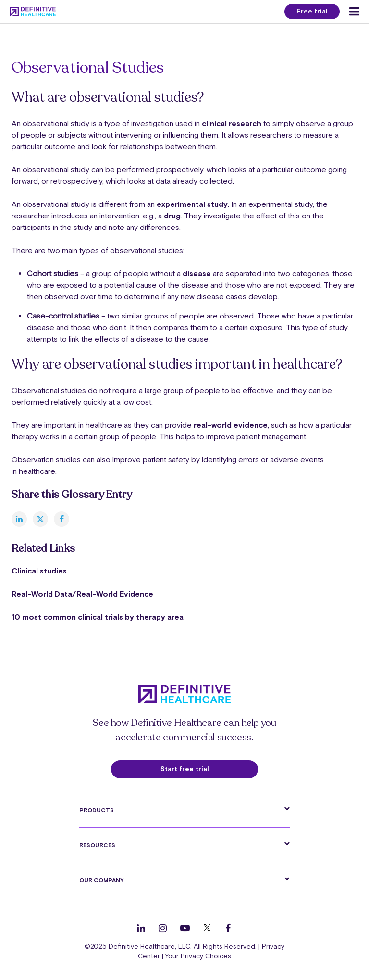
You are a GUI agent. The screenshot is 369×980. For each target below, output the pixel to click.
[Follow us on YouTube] (185, 928)
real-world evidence (231, 425)
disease (198, 273)
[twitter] (40, 519)
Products (97, 810)
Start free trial (185, 769)
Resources (97, 845)
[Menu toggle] (354, 12)
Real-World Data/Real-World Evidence (82, 594)
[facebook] (61, 519)
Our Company (101, 880)
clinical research (232, 123)
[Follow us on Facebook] (228, 928)
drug (172, 216)
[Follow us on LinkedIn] (141, 928)
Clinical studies (39, 571)
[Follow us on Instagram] (163, 928)
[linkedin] (19, 519)
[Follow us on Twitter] (207, 928)
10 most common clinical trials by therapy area (98, 617)
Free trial (312, 11)
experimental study (192, 204)
